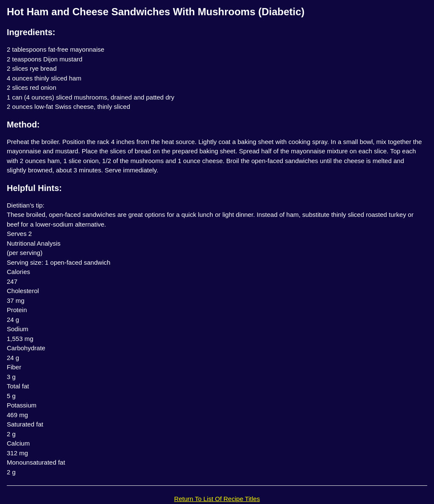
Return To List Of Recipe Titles (217, 499)
